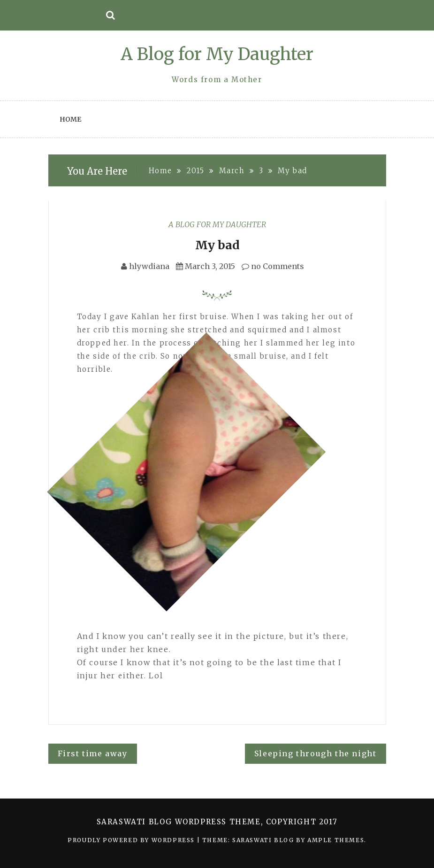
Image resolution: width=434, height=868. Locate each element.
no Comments (273, 266)
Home (70, 119)
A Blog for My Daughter (217, 54)
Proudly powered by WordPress (132, 840)
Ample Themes (336, 840)
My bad (217, 245)
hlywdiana (149, 266)
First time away (93, 753)
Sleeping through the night (316, 753)
